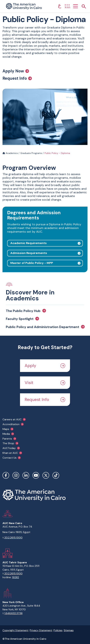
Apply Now (16, 71)
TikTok (56, 475)
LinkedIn (26, 475)
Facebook (6, 475)
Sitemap (69, 630)
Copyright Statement (15, 630)
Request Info (17, 78)
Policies (58, 630)
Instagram (16, 475)
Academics (10, 153)
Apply (45, 366)
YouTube (36, 475)
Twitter (46, 475)
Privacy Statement (41, 630)
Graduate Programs (31, 153)
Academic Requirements (28, 243)
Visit (45, 383)
